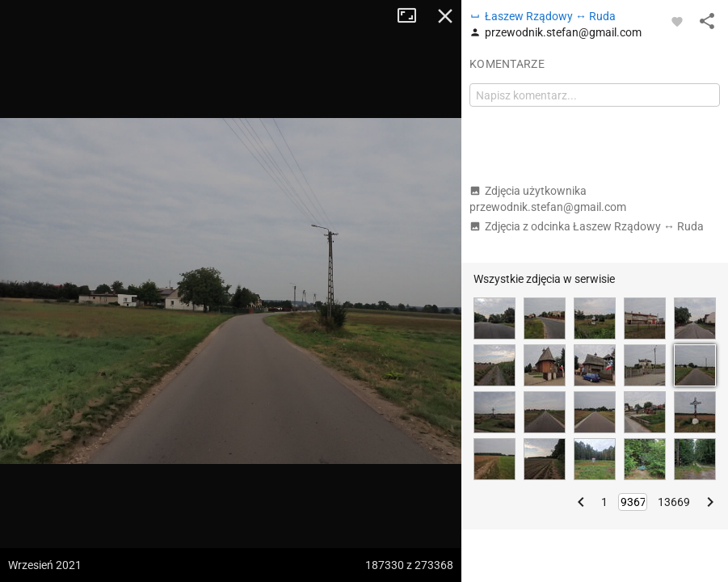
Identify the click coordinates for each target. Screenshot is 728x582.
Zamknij (445, 16)
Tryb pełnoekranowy (413, 16)
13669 (674, 502)
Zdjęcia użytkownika (548, 199)
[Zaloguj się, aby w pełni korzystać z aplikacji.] (677, 21)
